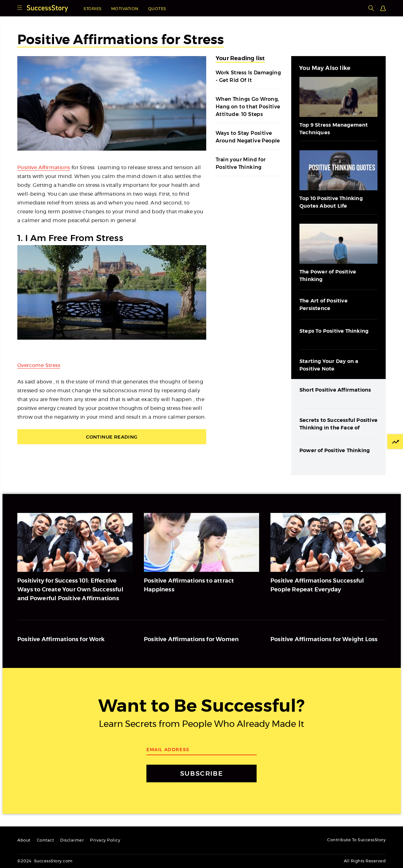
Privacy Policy (105, 840)
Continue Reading (112, 437)
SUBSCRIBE (201, 773)
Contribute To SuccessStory (356, 840)
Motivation (125, 9)
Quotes (157, 9)
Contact (45, 840)
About (24, 840)
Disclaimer (72, 840)
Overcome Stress (39, 365)
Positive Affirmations (44, 168)
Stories (93, 9)
